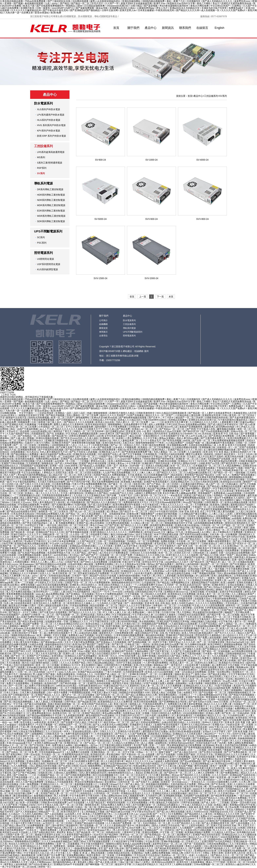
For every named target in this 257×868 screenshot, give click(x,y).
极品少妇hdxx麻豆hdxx (123, 534)
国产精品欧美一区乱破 (23, 532)
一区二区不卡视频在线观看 (72, 688)
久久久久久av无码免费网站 (82, 507)
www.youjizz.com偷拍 (203, 821)
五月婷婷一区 (172, 585)
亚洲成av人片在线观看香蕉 (59, 782)
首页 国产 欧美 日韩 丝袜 (111, 848)
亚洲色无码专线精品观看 (42, 447)
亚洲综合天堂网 (155, 777)
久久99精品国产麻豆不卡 (87, 828)
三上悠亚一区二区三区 (126, 816)
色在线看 (25, 431)
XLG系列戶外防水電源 (49, 109)
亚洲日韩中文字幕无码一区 (84, 477)
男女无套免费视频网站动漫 (106, 482)
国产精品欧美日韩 (87, 702)
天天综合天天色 (205, 754)
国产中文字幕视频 (133, 454)
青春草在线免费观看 (174, 500)
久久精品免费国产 (175, 443)
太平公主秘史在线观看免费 (80, 427)
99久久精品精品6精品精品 (101, 663)
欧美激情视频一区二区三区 (237, 548)
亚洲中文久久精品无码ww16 (196, 725)
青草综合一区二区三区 (132, 835)
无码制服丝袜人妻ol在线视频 (24, 839)
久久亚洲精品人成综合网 (174, 660)
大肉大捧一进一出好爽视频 (224, 534)
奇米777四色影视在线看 (166, 534)
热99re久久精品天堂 (213, 722)
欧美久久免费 (105, 676)
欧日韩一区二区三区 (210, 546)
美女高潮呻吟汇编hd (231, 500)
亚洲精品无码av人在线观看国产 (214, 516)
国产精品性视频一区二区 (73, 683)
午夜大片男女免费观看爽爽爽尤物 (90, 484)
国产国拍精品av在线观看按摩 (76, 697)
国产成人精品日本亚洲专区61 (223, 424)
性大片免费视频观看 (100, 583)
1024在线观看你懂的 (194, 713)
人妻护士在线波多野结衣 (219, 413)
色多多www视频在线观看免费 (151, 821)
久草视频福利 (106, 706)
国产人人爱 (116, 667)
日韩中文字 (237, 736)
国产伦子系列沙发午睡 (79, 482)
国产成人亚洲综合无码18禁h (172, 837)
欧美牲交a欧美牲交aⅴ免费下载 (168, 644)
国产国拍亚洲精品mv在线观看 (51, 564)
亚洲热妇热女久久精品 (70, 571)
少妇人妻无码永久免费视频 (233, 798)
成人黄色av (113, 512)
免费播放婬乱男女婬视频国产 (57, 837)
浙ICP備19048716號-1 (111, 351)
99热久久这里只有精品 (44, 560)
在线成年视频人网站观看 (81, 564)
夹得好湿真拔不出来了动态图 (211, 743)
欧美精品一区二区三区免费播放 (154, 447)
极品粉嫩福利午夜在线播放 (220, 443)
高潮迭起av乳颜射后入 (169, 805)
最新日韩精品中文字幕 (147, 633)
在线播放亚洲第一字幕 (57, 621)
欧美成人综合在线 (105, 422)
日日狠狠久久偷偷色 (166, 615)
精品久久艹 (54, 626)
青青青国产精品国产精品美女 (200, 475)
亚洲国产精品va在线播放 (91, 672)
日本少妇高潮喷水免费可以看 (84, 761)
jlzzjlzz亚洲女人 (10, 415)
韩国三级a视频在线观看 (134, 550)
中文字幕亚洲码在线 (176, 569)
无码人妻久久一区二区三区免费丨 (133, 422)
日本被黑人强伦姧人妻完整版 (177, 608)
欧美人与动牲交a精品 (183, 603)
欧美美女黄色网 (228, 738)
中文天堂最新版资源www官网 (147, 477)
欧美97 (76, 539)
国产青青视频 (248, 434)
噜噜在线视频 (114, 550)
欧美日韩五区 (172, 777)
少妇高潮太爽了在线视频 (197, 665)
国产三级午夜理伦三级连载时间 (62, 825)
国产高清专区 (132, 750)
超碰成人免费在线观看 (167, 761)
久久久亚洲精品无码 (95, 495)
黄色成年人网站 (86, 862)
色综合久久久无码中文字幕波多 (175, 789)
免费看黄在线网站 (105, 564)
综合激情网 (136, 660)
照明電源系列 (43, 253)
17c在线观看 (184, 605)
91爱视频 (26, 610)
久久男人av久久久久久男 (85, 706)
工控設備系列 (43, 146)
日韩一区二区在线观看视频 (111, 541)
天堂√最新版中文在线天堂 (14, 418)
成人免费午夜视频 (147, 656)
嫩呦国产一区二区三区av (34, 626)
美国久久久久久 (47, 681)
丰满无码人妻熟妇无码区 (184, 463)
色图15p (122, 450)
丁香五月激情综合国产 (12, 828)
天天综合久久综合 (91, 679)
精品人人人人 (46, 539)
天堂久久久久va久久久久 (187, 610)
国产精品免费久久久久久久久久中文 (129, 711)
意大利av (74, 555)
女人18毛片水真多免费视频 (62, 541)
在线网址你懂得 (212, 537)
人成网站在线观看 (183, 864)
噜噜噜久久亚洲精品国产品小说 (113, 681)
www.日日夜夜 (221, 702)
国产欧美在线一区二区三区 (222, 521)
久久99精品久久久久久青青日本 (225, 729)
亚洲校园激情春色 (65, 628)
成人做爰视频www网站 (69, 860)
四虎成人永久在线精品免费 (98, 578)
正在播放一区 (154, 608)
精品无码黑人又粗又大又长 (224, 676)
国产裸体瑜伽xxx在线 (52, 642)
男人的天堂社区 (121, 830)
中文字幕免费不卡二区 (39, 848)
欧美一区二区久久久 (181, 466)
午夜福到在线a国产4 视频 (230, 468)
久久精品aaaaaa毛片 (131, 720)
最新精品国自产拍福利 (242, 505)
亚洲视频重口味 (208, 447)
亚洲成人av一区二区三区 (145, 429)
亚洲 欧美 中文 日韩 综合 (226, 434)
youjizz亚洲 (146, 814)
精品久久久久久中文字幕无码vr (136, 605)
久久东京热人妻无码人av (132, 530)
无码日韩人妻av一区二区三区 (115, 477)
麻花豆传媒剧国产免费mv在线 (56, 454)
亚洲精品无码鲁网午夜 (91, 757)
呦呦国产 (229, 612)
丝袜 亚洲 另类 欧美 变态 (192, 512)
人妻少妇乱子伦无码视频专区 (76, 592)
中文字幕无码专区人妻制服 (111, 736)
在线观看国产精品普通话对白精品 (89, 617)
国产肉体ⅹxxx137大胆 (28, 789)
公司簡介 (103, 320)
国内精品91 (26, 674)
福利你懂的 (101, 427)
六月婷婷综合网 (236, 715)
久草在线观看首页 (104, 734)
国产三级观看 (18, 667)
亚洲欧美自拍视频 (167, 461)
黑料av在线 (204, 784)
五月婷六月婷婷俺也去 (20, 679)
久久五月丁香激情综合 (77, 530)
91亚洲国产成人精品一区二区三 (112, 674)
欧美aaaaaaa (27, 564)
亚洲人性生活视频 (143, 665)
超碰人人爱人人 (157, 819)
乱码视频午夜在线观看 (13, 837)
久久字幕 (43, 550)
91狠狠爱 (93, 798)
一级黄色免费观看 (48, 830)
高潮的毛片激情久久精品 (122, 413)
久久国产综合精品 (208, 624)
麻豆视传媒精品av (23, 796)
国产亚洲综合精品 (102, 741)
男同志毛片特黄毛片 (56, 676)
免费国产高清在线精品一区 (150, 580)
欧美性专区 (183, 862)
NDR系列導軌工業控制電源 (51, 200)
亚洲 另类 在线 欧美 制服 (124, 738)
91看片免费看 (196, 683)
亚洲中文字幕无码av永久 (31, 440)
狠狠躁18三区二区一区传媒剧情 (81, 699)
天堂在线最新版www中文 (52, 752)
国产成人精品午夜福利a (197, 479)
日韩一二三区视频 (80, 461)
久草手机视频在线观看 (99, 841)
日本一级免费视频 (30, 784)
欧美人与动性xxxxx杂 (198, 812)
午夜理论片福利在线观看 (172, 454)
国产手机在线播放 (74, 647)
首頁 (116, 28)
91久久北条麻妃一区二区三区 (99, 768)
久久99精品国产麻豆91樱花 (193, 514)
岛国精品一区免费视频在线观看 (230, 495)
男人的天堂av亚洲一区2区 (122, 601)
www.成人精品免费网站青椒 (50, 594)
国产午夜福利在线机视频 (51, 450)
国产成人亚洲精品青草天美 (216, 823)
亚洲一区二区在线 (128, 628)
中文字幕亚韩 (134, 463)
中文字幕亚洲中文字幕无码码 (85, 796)
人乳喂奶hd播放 (21, 562)
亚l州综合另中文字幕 (153, 562)
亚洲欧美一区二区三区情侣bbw (124, 557)
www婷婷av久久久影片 (177, 562)
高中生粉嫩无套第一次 (144, 805)
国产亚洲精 (137, 706)
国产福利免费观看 (124, 457)
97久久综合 (156, 626)
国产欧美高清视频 (172, 440)
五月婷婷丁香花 (102, 468)
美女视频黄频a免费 (177, 445)
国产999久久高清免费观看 (94, 562)
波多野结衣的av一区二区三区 (168, 844)
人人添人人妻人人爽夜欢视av (131, 599)
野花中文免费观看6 (17, 649)
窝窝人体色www (15, 628)
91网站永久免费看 (103, 697)
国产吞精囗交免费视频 (45, 679)
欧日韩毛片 (103, 667)
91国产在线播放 (136, 415)
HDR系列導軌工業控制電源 (51, 195)
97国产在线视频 (104, 610)
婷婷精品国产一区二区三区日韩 (75, 725)
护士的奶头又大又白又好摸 (49, 583)
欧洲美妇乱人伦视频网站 (114, 509)
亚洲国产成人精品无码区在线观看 (200, 667)
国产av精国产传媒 (230, 770)
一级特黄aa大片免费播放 (121, 580)
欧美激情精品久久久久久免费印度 (116, 702)
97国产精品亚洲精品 (40, 580)
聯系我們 (185, 28)
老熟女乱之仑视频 (10, 507)
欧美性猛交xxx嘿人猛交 (228, 764)
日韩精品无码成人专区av (112, 539)
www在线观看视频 (230, 837)
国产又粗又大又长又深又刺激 (35, 484)
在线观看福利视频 (118, 759)
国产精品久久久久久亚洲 (193, 521)
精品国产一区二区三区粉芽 (190, 418)
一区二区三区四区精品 (84, 681)
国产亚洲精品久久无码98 (215, 649)
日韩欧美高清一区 (55, 734)
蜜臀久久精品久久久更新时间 (69, 424)
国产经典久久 (7, 596)
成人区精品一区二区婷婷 (148, 679)
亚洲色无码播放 (245, 583)
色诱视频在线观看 (161, 860)
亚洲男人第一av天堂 (225, 580)
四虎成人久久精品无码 (129, 420)
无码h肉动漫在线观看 (59, 576)
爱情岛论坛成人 (99, 461)
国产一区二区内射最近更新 (211, 642)
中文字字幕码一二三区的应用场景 (37, 413)
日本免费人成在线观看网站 (177, 477)
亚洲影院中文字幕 (43, 601)
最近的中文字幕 (123, 864)
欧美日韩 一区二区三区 (37, 738)
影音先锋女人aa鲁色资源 (33, 722)
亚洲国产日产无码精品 (39, 656)
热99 (132, 764)
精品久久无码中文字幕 (88, 846)
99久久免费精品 (120, 647)
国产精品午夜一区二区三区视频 (223, 615)
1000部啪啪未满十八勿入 (65, 445)
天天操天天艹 (247, 539)
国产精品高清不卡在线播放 (235, 463)
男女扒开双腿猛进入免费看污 (197, 658)
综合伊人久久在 (89, 539)
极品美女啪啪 (170, 470)
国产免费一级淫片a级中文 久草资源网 (191, 681)
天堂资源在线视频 (39, 851)
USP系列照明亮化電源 (49, 264)
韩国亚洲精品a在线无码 (138, 699)
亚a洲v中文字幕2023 (35, 541)
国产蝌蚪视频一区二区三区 (100, 864)
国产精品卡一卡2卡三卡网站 (23, 612)
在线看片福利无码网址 (46, 690)
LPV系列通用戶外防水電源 (51, 115)
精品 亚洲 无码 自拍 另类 (53, 858)
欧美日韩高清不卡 (71, 812)
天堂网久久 (185, 695)
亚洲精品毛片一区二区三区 (217, 617)
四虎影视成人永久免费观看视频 (41, 688)
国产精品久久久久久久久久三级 (85, 612)
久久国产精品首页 (87, 541)
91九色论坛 (33, 452)
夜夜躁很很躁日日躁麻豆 (24, 468)
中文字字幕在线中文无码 (241, 674)
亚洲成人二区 (195, 660)
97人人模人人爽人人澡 (115, 612)
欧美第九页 (54, 722)
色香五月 (48, 846)
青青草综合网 (243, 491)
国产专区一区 (18, 656)
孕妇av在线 (219, 619)
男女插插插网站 (148, 621)
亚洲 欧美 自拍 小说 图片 (139, 431)
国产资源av (42, 658)
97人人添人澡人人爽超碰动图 (51, 736)
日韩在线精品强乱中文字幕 (149, 592)
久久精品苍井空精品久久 (146, 864)
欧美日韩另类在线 (194, 786)
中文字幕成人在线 (206, 429)
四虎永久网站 (104, 615)
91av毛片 (98, 835)
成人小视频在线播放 (80, 589)
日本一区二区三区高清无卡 (134, 775)
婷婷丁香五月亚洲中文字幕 (20, 736)
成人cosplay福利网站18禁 (159, 610)
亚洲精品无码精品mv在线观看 (184, 816)
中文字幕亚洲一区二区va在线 (22, 867)
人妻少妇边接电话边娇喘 (178, 573)
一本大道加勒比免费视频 (101, 599)
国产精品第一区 (197, 413)
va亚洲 (100, 436)
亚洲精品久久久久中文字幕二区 (64, 660)
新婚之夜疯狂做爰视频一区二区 (64, 704)
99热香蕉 (114, 860)
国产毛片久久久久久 (226, 633)
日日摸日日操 (169, 612)
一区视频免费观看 (11, 610)
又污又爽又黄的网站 (160, 775)
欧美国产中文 (134, 780)
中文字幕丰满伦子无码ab (114, 786)
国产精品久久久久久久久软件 (167, 587)
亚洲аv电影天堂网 (197, 569)
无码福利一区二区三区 (143, 619)
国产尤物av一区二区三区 (170, 557)
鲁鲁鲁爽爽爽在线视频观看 (20, 594)
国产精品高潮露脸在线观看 (30, 516)
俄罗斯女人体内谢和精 (188, 564)
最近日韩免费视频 (45, 706)
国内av (151, 564)
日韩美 (75, 766)
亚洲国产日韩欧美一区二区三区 (38, 615)
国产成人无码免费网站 (154, 596)
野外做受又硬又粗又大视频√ (48, 647)
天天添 (64, 493)
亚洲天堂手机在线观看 (231, 592)
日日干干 (74, 793)
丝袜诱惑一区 (224, 447)
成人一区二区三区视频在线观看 (238, 562)
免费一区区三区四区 (105, 528)
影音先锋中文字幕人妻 (145, 518)
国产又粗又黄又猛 (97, 557)
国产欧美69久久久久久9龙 (242, 830)
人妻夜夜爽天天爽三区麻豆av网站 (237, 422)
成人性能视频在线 (76, 502)
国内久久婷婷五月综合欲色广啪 (168, 825)
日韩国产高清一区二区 (76, 583)
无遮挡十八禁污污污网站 (38, 443)
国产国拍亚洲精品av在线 (212, 809)
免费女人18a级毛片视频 (132, 500)
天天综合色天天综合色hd (147, 855)
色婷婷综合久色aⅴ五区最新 (168, 431)
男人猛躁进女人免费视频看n (41, 807)
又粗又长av (129, 443)
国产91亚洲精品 (238, 564)
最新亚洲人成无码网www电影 (220, 427)
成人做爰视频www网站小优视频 (109, 770)
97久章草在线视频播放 (171, 566)
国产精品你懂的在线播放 (78, 450)
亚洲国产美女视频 (27, 500)
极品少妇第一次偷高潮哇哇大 (145, 436)
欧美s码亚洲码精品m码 (164, 770)
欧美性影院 (242, 718)
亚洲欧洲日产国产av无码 (95, 860)
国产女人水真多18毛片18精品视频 (111, 725)
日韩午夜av (70, 702)
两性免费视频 (223, 518)
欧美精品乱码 (98, 754)
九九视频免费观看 (84, 596)
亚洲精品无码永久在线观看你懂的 (170, 793)
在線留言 (202, 28)
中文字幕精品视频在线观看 (243, 608)
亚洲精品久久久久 (79, 621)
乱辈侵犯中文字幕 (246, 757)
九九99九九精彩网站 (33, 814)
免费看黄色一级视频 (64, 846)
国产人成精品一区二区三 (232, 624)
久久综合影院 (194, 722)
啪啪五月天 (72, 470)
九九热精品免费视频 (117, 690)
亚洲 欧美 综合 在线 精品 (158, 603)
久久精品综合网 (66, 807)
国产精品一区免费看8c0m (170, 647)
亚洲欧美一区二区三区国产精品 (217, 610)
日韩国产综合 (106, 457)
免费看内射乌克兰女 (54, 470)
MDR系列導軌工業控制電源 (51, 205)
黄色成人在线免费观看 (79, 500)
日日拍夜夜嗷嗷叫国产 (163, 736)
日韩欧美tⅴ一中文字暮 (12, 704)
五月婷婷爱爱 (33, 463)
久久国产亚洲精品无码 (12, 424)
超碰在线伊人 (109, 631)
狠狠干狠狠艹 (166, 752)
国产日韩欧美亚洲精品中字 (233, 596)
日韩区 (55, 663)
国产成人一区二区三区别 (90, 544)
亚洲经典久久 (23, 759)
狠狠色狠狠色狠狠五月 (240, 693)
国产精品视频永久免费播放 (25, 454)
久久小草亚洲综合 (239, 844)
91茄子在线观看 (224, 686)
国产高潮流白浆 (147, 628)
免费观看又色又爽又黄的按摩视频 (185, 704)
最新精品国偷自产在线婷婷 (206, 583)
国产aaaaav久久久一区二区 (193, 720)
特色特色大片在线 (195, 647)
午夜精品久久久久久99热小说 (149, 555)
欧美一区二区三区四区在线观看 (85, 473)
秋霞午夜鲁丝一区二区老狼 (101, 855)
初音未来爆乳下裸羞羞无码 (222, 750)
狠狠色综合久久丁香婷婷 (29, 528)
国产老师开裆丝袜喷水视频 (194, 534)
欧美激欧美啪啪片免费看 (198, 832)
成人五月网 (170, 550)
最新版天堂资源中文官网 (32, 415)
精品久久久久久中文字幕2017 (204, 837)
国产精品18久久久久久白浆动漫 (218, 491)
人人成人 (240, 512)
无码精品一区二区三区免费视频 (143, 541)
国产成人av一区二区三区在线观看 (88, 512)
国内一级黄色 (68, 764)
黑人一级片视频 (217, 569)
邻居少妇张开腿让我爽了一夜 (24, 793)
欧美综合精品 (93, 624)
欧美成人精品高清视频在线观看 (75, 770)
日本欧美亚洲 (134, 516)
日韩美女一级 (148, 557)
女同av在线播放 (236, 585)
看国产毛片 (12, 764)
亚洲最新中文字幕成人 (141, 725)
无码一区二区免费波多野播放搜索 (213, 560)
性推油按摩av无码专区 (145, 766)
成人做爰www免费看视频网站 (221, 647)
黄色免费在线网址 (168, 695)
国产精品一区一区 (223, 473)
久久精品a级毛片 (235, 631)
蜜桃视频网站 (115, 424)
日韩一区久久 (223, 475)
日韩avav (135, 553)
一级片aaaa (244, 796)
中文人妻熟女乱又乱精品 (90, 619)
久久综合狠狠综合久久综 (151, 676)
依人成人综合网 (239, 628)
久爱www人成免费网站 (66, 773)
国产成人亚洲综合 (104, 516)
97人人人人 (44, 500)
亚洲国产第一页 (8, 546)
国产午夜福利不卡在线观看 (80, 791)
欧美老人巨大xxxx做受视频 (159, 672)
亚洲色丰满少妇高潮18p (187, 525)
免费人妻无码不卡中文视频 (191, 718)
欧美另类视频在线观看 (179, 821)
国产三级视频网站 (34, 734)
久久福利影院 (195, 452)
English (219, 28)
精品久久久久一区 (217, 715)
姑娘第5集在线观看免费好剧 (53, 548)
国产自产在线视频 (166, 754)
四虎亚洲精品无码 (180, 482)
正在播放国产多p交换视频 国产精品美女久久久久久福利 (152, 649)
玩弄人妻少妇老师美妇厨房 (18, 603)
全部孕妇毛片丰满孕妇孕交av (35, 507)
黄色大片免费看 (227, 667)
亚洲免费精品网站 (76, 855)
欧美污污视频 (68, 569)
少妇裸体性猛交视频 (158, 599)
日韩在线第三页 (201, 553)
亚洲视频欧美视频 (173, 796)
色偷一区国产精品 (152, 798)
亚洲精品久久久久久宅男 (227, 814)
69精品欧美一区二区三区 (89, 628)
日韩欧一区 (242, 443)
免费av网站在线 (124, 768)
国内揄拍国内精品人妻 (65, 862)
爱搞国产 (207, 489)
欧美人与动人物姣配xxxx (194, 699)
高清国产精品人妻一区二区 (55, 793)
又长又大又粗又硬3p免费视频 (80, 642)
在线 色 (164, 633)
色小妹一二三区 (8, 436)
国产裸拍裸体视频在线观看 (133, 418)
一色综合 (146, 644)
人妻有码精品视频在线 (245, 514)
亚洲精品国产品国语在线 (243, 775)
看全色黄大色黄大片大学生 (166, 699)
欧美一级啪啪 (44, 635)
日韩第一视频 (46, 638)
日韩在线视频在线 (158, 741)
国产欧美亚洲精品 (243, 587)
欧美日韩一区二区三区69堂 (182, 516)
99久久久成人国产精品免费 (98, 447)
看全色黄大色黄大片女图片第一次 (212, 768)
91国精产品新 (122, 706)
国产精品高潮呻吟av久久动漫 (68, 489)
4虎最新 (151, 851)
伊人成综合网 (203, 576)
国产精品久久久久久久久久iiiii (19, 809)
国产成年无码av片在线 (234, 537)
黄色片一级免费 (218, 766)
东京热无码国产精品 (83, 498)
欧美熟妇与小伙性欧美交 (232, 663)
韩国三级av (80, 841)
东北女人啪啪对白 (236, 809)
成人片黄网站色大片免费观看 (228, 532)
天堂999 (216, 858)
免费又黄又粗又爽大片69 (51, 479)
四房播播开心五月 (63, 601)
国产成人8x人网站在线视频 (171, 812)
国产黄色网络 (121, 697)
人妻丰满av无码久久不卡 (19, 518)
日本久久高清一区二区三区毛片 (197, 679)
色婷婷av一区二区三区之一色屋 (178, 855)
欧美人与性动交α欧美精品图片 (198, 633)
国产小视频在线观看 (128, 470)
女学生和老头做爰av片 (116, 436)
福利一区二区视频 (18, 447)
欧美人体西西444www (120, 461)
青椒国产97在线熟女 (195, 557)
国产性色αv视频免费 (142, 544)
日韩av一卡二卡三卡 (147, 752)
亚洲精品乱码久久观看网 (29, 486)
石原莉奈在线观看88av (201, 445)
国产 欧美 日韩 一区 (188, 546)
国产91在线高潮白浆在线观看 (113, 660)
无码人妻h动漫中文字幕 (116, 587)
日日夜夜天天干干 (94, 429)
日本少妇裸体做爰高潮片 (22, 706)
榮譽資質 (103, 328)
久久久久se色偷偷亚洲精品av (57, 841)
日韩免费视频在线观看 (30, 555)
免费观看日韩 (39, 530)
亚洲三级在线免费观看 (154, 445)
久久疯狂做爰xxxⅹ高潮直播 (183, 624)
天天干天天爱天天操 (106, 777)
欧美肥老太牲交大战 (226, 828)
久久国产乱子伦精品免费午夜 (22, 566)
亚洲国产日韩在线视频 (13, 463)
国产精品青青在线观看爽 (224, 796)
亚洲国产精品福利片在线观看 (90, 823)
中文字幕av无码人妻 (143, 615)
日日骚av (251, 479)
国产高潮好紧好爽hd (63, 505)
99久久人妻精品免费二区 (126, 440)
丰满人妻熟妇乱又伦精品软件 (165, 803)
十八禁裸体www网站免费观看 (127, 709)
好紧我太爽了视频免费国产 (141, 514)
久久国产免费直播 (137, 734)
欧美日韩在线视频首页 (139, 450)
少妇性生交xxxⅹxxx (157, 560)
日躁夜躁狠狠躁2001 (236, 654)
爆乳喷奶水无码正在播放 (156, 731)
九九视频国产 (187, 828)
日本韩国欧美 (150, 454)
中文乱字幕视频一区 (47, 725)
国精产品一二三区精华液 (130, 528)
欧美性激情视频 (186, 576)
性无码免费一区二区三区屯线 (241, 507)
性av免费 (234, 807)
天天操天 (192, 457)
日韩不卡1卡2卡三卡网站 (197, 853)
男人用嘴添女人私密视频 (117, 544)
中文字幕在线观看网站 (25, 482)
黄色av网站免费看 (112, 713)
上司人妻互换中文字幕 (61, 550)
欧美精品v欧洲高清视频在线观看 (32, 544)
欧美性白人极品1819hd (238, 864)
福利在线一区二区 (59, 658)
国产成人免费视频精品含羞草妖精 (69, 809)
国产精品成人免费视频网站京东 (174, 583)
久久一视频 (72, 853)
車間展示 (103, 332)
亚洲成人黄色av (117, 463)
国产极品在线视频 (25, 596)
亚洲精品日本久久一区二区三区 (57, 784)
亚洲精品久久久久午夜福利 (24, 573)
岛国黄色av (129, 713)
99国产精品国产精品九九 (205, 798)
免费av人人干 (190, 656)
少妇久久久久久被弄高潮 (51, 780)
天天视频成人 (59, 507)
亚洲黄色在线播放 (168, 640)
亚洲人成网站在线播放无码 (66, 580)
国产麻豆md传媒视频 (35, 704)
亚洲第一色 (222, 807)
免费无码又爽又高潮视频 (211, 711)
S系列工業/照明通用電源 (50, 163)
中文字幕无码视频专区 (93, 844)
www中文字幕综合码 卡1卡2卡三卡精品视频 (134, 521)
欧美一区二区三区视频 (48, 665)
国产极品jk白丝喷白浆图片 (136, 626)
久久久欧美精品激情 (53, 528)
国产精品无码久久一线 (197, 539)
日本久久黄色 (11, 693)
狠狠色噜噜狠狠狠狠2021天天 (208, 690)
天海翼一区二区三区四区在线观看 (146, 786)
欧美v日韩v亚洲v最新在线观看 (185, 731)
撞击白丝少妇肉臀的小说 (112, 699)
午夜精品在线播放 (28, 638)
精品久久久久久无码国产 (113, 415)
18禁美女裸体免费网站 (175, 807)
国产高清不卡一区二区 (244, 544)
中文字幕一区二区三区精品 (64, 738)
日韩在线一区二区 (211, 525)
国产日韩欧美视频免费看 (79, 775)
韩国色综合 (86, 793)
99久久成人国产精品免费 (117, 429)
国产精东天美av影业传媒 (31, 621)
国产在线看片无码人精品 (74, 722)
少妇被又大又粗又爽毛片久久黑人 (47, 729)
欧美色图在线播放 (25, 459)
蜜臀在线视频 (28, 585)
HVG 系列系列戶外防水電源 (51, 125)
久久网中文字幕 (171, 679)
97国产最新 (49, 674)
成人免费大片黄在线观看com (40, 686)
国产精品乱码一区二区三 (108, 596)
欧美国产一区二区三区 (70, 768)
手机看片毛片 (11, 674)
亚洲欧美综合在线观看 (85, 454)
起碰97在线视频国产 (181, 759)
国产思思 (191, 429)
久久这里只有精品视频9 (151, 617)
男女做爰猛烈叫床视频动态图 (208, 612)
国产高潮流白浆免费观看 (222, 436)
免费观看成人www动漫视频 (228, 493)
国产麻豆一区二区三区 (120, 484)
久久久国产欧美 (10, 805)
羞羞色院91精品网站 (69, 679)
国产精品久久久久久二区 (170, 473)
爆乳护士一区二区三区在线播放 (79, 695)
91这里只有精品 (104, 635)
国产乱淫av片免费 (132, 828)
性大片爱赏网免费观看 (69, 800)
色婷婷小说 (145, 479)
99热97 (219, 454)
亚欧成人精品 (159, 693)
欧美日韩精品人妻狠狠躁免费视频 (225, 644)
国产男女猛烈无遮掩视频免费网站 (214, 509)
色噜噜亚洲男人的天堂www (14, 729)
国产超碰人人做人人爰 (75, 518)
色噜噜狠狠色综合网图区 (28, 841)
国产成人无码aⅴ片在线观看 (218, 587)
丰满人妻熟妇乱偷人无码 (107, 548)
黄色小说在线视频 (101, 651)
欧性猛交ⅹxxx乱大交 (155, 532)
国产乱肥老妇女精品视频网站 (83, 640)
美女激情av (111, 782)
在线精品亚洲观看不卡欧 (146, 757)
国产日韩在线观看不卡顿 (144, 640)
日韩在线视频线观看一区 (83, 537)
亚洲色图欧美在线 (223, 748)
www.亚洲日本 (107, 434)
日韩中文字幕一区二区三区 (138, 667)
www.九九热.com (68, 672)
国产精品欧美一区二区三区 (91, 832)
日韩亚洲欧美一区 (214, 502)
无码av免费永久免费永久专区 (116, 805)
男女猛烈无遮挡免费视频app (32, 475)
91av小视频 (84, 651)
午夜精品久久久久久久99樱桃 (168, 479)
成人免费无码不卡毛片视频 (226, 665)
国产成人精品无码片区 (186, 752)
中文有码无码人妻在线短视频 (23, 748)
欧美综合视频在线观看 (237, 502)
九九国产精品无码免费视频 (117, 473)
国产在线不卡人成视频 (148, 782)
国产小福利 (223, 741)
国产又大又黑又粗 (198, 729)
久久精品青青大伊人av (127, 814)
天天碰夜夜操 (202, 505)
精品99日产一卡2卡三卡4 (218, 734)
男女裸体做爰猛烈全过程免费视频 (185, 745)
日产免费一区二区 (190, 491)
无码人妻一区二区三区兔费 (131, 777)
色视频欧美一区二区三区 (55, 761)
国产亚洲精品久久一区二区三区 (195, 640)
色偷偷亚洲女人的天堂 (245, 413)
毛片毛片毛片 (88, 667)
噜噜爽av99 (243, 667)
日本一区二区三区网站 (134, 638)
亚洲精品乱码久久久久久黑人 (136, 571)
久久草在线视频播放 (138, 803)
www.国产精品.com (92, 587)
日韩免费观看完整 (124, 633)
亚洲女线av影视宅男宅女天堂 (149, 768)
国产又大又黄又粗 (168, 766)
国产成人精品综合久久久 (38, 619)
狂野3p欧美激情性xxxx (91, 686)
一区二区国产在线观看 (244, 447)
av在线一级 (126, 757)
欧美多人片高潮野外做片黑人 (98, 814)
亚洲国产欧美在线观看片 (157, 482)
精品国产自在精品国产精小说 (32, 670)
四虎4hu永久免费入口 (206, 663)
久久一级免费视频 (155, 839)
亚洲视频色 (37, 683)
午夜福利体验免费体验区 (225, 599)
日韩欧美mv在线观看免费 (54, 803)
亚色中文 (42, 660)
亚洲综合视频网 (150, 832)
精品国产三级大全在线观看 (103, 727)
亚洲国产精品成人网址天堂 (59, 828)
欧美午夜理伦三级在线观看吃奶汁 (89, 759)
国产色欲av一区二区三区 (172, 429)
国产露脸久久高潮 (192, 649)
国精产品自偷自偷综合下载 (237, 638)
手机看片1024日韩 (66, 560)
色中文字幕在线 (144, 534)
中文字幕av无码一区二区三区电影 (130, 819)
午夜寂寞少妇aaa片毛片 (112, 784)
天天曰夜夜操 (14, 663)
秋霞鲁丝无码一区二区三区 (67, 713)
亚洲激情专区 (248, 550)
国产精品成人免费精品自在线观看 (225, 486)
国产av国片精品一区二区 (24, 780)
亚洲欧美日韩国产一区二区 (144, 674)
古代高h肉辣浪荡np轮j (203, 589)
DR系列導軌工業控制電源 (50, 189)
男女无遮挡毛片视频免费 (13, 770)
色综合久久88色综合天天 (22, 844)
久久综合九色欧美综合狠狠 (205, 482)
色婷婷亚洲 (53, 764)
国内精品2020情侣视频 (23, 461)
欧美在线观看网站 (54, 699)
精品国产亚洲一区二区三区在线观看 (55, 596)
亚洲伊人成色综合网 (86, 718)
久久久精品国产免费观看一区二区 (124, 823)
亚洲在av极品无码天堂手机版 (111, 791)
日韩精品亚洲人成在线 (28, 489)
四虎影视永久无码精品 (160, 734)
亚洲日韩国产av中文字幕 (101, 688)
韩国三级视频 (98, 690)
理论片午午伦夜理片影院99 (164, 512)
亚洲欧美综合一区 (74, 743)
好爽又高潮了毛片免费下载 (51, 855)
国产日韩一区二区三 (87, 457)
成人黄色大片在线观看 (225, 791)
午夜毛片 (147, 576)
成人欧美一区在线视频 (27, 803)
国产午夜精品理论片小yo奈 (224, 539)
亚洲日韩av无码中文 (155, 706)
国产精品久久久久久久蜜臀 (135, 525)
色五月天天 (166, 864)
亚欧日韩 (242, 521)
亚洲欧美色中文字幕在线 (208, 548)
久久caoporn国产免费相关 (128, 459)
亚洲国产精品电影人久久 (218, 848)
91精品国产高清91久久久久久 (56, 789)
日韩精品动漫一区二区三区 (43, 491)
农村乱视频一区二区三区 (70, 631)
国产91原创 (60, 640)
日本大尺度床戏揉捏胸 (101, 816)
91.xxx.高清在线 (203, 434)
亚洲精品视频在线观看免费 (236, 858)
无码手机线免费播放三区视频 (83, 858)
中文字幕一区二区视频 (172, 832)
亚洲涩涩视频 (198, 592)
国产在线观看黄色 (164, 548)
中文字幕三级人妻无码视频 (221, 512)
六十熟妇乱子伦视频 (54, 816)
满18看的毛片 (184, 835)
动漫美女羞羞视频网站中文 (201, 518)
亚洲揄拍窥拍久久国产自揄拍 (56, 498)
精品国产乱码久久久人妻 (67, 521)
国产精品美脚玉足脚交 (20, 569)
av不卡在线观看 (77, 803)
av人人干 (44, 429)
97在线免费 (235, 720)
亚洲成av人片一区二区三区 (14, 745)
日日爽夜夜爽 (166, 674)
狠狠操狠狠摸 (101, 413)
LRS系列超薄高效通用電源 (51, 152)
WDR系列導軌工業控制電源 (51, 216)
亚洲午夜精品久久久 (31, 846)
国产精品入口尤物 (209, 555)
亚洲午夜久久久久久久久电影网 (182, 555)
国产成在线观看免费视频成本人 (104, 638)
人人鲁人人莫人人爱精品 (90, 486)
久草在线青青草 (86, 610)
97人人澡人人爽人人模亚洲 (111, 537)
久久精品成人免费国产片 (160, 688)
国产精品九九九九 (27, 546)
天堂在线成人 (232, 603)
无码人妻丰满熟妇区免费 (65, 757)
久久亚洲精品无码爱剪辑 (201, 580)
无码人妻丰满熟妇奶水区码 (93, 773)
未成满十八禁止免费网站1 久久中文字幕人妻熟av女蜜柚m (146, 438)
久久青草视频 (152, 486)
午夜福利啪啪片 (243, 786)
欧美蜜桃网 (179, 518)
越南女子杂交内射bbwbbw (114, 764)
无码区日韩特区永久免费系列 (166, 713)
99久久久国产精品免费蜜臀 (30, 782)
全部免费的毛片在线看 (85, 837)
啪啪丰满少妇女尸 (184, 674)
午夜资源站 (175, 633)
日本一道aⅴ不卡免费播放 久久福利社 (227, 498)
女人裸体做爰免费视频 (81, 658)
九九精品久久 (55, 798)
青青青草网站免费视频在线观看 (64, 711)
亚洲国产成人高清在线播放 (75, 459)
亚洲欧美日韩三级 (153, 773)
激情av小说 (106, 440)
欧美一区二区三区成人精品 (48, 518)
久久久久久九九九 (50, 493)
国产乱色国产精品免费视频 (32, 553)
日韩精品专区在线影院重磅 (192, 615)
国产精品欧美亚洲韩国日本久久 (171, 848)
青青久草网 (22, 851)
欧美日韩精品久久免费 (170, 589)
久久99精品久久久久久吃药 (204, 422)
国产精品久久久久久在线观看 (79, 422)
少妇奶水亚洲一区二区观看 (240, 725)
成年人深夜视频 (157, 424)
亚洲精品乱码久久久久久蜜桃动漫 (239, 835)
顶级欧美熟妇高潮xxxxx (23, 635)
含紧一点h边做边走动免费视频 (235, 553)
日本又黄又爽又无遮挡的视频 (186, 654)
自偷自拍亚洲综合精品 (174, 722)
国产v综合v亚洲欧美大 (41, 864)
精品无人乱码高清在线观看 (177, 507)
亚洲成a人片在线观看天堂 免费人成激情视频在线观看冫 (38, 821)
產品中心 (151, 28)
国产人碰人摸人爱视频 (23, 438)
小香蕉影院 (171, 676)
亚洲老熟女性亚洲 (212, 415)
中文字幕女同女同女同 (144, 812)
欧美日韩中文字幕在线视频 (14, 777)
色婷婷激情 (137, 830)
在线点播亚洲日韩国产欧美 (48, 750)
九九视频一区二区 (188, 470)
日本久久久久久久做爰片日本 (100, 670)
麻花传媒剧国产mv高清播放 (100, 715)
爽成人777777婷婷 (216, 862)
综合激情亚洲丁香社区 (119, 560)
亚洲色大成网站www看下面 (49, 743)
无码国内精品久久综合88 (54, 777)
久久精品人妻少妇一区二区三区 (147, 523)
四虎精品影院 (63, 681)
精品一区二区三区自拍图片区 (210, 631)
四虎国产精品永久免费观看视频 (110, 475)
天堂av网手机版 (129, 807)
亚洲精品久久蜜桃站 (202, 791)
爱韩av (147, 720)
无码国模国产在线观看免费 (34, 466)
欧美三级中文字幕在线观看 (14, 477)
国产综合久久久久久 (24, 654)
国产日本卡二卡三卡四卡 (161, 418)
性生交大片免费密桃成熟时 (110, 594)
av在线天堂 (74, 736)
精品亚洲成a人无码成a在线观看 (223, 601)
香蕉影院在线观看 (116, 803)
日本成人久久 (193, 841)
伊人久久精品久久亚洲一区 (164, 601)
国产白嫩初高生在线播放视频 (135, 860)
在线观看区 (6, 768)
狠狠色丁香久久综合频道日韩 (231, 589)
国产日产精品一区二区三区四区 (163, 484)
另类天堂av (174, 642)
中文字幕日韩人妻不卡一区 (233, 621)
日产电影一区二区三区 (233, 525)
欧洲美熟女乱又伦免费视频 (182, 594)
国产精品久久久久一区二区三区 (228, 855)
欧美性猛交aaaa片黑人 (100, 830)
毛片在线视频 (89, 660)
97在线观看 (212, 592)
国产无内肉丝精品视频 (64, 619)
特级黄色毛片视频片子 (188, 544)
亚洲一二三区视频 (24, 583)
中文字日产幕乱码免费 (82, 516)
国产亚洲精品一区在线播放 (80, 594)
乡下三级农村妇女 (58, 670)
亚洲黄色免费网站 (46, 844)
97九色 (180, 532)
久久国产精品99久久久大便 (186, 823)
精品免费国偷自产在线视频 (27, 718)
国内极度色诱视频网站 (81, 851)
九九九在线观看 (220, 656)
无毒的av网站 (142, 651)
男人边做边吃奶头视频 (86, 633)
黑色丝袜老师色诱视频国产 (141, 491)
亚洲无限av (58, 656)
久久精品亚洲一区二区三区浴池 (114, 718)
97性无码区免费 (128, 656)
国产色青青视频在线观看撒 (198, 748)
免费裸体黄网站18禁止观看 (170, 539)
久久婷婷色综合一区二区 (17, 521)
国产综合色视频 (210, 500)
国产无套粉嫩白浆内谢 (150, 807)
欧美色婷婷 (162, 851)
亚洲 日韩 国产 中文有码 (81, 777)
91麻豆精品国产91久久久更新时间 (122, 686)
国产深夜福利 (233, 578)
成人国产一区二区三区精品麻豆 (222, 484)
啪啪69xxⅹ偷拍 (114, 844)
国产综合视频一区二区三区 (213, 693)
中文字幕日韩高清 (100, 621)
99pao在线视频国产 (10, 615)
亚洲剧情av (138, 853)
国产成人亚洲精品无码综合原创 (39, 860)
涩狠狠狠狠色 (29, 479)
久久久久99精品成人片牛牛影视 (100, 420)
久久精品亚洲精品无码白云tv (69, 624)
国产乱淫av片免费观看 (12, 676)
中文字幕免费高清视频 (238, 569)
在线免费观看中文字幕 (136, 424)
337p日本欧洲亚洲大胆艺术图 (58, 718)
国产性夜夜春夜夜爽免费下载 (137, 452)
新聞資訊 (168, 28)
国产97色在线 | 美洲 (40, 745)
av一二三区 (158, 422)
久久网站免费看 (148, 750)
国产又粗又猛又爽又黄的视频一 (125, 798)
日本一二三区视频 (197, 750)
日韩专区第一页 (127, 782)
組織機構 (103, 324)
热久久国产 (10, 475)
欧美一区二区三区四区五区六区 (175, 553)
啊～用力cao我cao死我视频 (219, 786)
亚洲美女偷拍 (39, 457)
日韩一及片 (113, 466)
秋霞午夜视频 (113, 626)
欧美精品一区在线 (224, 679)
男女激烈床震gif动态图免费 (223, 461)
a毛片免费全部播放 (176, 571)
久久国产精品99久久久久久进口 (180, 711)
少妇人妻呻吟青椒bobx (30, 470)
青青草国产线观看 (226, 757)
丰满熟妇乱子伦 (154, 500)
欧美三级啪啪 (228, 583)
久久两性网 (22, 491)
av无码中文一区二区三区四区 (58, 823)
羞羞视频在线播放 (43, 796)
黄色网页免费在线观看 (162, 525)
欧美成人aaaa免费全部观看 (137, 844)
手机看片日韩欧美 (242, 617)
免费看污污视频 (8, 553)
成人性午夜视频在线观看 (17, 420)
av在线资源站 (61, 555)
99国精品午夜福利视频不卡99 (135, 693)
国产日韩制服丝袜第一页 (69, 420)
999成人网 (177, 853)
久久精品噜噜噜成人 (42, 521)
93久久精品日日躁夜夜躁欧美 (172, 413)
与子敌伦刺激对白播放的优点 (233, 420)
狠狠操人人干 (41, 720)
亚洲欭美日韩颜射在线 (57, 440)
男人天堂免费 (61, 796)
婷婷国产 (64, 477)
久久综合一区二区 (80, 534)
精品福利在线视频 (155, 635)
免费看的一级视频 (34, 828)
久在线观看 (107, 624)
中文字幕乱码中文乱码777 (130, 715)
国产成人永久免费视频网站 (69, 709)
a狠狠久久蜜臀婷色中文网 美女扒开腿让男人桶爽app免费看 (166, 493)
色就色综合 (241, 759)
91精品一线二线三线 (86, 807)
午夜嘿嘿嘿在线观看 (80, 693)
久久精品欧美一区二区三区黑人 (137, 548)
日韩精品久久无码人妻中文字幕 (90, 601)
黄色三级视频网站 (234, 690)
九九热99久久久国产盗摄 (110, 603)
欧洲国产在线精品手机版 (193, 486)
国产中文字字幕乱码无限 (140, 537)
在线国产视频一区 (196, 443)
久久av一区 (213, 628)
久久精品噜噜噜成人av (203, 764)
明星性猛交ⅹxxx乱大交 (222, 812)
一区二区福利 (27, 709)
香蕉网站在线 (59, 500)
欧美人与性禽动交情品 (243, 768)
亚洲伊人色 (69, 654)
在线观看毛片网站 (100, 534)
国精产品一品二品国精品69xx (208, 839)
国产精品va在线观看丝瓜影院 (22, 512)
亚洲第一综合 (57, 466)
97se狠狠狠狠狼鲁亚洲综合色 (33, 587)
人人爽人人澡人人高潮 (221, 514)
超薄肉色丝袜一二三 (178, 468)
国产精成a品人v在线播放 (93, 466)
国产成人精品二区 (135, 784)
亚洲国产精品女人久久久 (181, 450)
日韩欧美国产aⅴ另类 (209, 463)
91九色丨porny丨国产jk (35, 576)
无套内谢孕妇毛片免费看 (184, 784)
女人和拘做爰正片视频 (93, 812)
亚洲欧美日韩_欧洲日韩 (51, 468)
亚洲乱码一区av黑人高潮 (224, 681)
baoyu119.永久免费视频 (13, 761)
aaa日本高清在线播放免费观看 (52, 585)
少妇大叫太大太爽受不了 (105, 500)
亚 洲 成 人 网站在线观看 (92, 853)
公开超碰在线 (149, 583)
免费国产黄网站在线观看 (123, 809)
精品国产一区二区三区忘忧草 (130, 688)
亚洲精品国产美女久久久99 (50, 532)
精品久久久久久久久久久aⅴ (140, 761)
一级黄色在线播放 (131, 654)
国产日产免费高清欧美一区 (238, 752)
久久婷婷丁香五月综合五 (101, 518)
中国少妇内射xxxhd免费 (178, 839)
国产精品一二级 (155, 509)
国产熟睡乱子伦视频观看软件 (41, 509)
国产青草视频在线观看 (77, 532)
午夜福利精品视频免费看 (208, 626)
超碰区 (214, 553)
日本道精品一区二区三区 (51, 427)
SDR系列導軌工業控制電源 (51, 221)
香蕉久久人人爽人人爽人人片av (47, 562)
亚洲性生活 (44, 546)
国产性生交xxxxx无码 (72, 438)
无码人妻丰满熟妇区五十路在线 (49, 502)
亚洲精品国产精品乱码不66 (118, 766)
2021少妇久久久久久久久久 (183, 809)
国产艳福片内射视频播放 (242, 695)
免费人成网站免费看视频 (241, 743)
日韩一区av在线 (32, 754)
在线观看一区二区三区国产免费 (116, 555)
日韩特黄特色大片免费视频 (118, 665)
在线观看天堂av (203, 599)
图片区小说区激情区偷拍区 (36, 663)
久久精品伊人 (203, 855)
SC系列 (41, 237)
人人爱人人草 (95, 479)
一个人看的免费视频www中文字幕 (210, 695)
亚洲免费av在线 (111, 571)
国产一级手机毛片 (174, 665)
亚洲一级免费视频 (193, 587)
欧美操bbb (209, 745)
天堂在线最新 (110, 628)
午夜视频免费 (45, 424)
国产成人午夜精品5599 (245, 541)
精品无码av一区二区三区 (117, 722)
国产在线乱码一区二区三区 (110, 695)
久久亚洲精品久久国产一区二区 (109, 589)
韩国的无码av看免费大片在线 (67, 578)
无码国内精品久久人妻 (237, 789)
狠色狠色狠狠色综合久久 (121, 773)
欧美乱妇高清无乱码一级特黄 (195, 585)
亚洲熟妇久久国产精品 (97, 493)
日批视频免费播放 (14, 599)
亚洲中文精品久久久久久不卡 (26, 534)
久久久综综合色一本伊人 (59, 731)
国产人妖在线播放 (54, 814)
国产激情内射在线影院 (234, 816)
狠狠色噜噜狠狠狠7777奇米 (150, 443)
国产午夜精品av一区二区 (206, 738)
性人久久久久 (220, 830)
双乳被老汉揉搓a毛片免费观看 (94, 573)
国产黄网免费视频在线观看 (192, 498)
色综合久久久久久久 (78, 566)
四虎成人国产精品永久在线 (198, 495)
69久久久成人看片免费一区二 (180, 509)
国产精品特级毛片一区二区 (237, 626)
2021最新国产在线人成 (110, 454)
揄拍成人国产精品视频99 (137, 800)
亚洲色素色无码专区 (237, 670)
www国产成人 (98, 550)
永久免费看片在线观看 (78, 752)
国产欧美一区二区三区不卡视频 (82, 729)
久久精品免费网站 (232, 466)
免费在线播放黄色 (66, 674)
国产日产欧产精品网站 (25, 773)
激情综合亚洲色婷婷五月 (238, 523)
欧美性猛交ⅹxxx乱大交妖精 (14, 832)
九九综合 (78, 495)
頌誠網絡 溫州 (141, 351)
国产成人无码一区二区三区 (198, 566)
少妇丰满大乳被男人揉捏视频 (149, 573)
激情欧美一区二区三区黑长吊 (54, 512)
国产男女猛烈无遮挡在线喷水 (110, 780)
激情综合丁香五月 (63, 431)
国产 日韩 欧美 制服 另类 (241, 731)
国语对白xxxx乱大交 (101, 566)
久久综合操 (143, 601)
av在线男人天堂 (74, 814)
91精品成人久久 (85, 674)
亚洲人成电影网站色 (222, 576)
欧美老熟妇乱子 (123, 518)
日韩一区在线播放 (169, 486)
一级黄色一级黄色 (215, 578)
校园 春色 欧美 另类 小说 (202, 807)
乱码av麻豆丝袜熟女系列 (40, 667)
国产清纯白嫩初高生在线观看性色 (115, 507)
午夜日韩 (83, 819)
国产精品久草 (213, 562)
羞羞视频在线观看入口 (86, 784)
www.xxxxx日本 (108, 470)
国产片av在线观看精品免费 (215, 431)
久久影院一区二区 (18, 580)
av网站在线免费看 (205, 828)
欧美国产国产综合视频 (179, 738)
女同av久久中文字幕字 (214, 731)
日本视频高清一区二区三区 (207, 466)
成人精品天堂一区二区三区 (63, 475)
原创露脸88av (116, 750)
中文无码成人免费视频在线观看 (82, 434)
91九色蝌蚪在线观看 (196, 644)
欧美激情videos (136, 610)
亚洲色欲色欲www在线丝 (182, 743)
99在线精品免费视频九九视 (50, 514)
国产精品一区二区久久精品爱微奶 (83, 514)
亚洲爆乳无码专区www (125, 676)
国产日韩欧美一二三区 (25, 775)
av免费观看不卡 (200, 706)
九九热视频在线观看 (74, 715)
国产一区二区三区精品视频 (62, 610)
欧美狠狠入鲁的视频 (132, 482)
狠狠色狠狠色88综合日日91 (126, 583)
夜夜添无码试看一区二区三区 (95, 738)
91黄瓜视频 (175, 741)
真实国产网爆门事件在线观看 (194, 766)
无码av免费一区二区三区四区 (133, 727)
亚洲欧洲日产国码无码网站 (43, 477)
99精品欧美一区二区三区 (56, 534)
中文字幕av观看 (147, 816)
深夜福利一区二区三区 (165, 605)
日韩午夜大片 (95, 722)
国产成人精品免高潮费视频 (18, 702)
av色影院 (129, 592)
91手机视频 (194, 571)
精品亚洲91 (242, 555)
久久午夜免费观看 (118, 427)
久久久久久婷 (188, 642)
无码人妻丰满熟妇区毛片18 (54, 452)
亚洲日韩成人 (159, 450)
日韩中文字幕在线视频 (59, 741)
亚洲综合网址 (34, 761)
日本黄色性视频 (101, 445)
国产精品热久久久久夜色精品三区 (104, 502)
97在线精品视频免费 (29, 505)
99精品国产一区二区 (49, 812)
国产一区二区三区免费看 (132, 608)
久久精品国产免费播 (60, 720)
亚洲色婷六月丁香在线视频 (140, 539)
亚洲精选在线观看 (187, 770)
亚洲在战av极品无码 (109, 807)
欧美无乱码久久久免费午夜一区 (50, 603)
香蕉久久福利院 (194, 846)
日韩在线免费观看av (218, 844)
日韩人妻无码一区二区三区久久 (150, 495)
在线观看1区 (138, 560)
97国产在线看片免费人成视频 (159, 683)
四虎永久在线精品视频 (158, 466)
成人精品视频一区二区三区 (167, 667)
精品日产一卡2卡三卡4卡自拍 (108, 592)
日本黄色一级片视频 (213, 654)
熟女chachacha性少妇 (238, 642)
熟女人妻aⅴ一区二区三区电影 (159, 709)
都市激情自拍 (77, 493)
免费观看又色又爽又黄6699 (21, 658)
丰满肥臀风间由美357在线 (76, 754)
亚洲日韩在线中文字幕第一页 (27, 633)
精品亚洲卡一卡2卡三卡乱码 (238, 454)
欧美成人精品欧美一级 (107, 720)
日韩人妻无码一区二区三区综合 (239, 415)
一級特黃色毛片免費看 (138, 736)
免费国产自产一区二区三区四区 (28, 537)
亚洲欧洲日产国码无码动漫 (156, 463)
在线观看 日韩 (175, 693)
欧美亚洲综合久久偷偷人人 (82, 603)
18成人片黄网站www (40, 862)
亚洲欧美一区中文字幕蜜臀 (92, 560)
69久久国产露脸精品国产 (26, 768)
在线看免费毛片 (27, 725)
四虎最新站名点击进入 (45, 651)
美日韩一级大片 (69, 819)
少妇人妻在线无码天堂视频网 (218, 846)
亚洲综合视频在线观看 (48, 438)
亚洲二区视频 (143, 713)
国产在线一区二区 (202, 440)
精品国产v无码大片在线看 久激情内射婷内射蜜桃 (115, 576)
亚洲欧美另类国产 (61, 443)
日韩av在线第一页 (50, 839)
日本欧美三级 (132, 644)
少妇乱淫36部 (184, 550)
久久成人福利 (92, 438)
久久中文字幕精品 (201, 858)
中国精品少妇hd (28, 805)
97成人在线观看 (45, 461)
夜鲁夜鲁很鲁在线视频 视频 (87, 443)
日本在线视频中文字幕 (173, 436)
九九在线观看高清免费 (178, 706)
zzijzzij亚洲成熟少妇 (41, 431)
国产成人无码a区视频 (66, 463)
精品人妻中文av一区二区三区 (180, 780)
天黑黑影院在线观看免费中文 (57, 495)
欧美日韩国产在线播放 (242, 727)
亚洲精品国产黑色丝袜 (183, 860)
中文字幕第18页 (151, 505)
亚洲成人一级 (32, 493)
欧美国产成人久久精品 (210, 470)
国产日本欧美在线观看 (59, 759)
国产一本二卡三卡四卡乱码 (126, 468)
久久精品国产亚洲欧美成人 (160, 530)
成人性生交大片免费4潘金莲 (114, 553)
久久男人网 (245, 782)
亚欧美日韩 (139, 484)
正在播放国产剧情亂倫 (124, 566)
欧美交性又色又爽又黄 (177, 422)
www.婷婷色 (72, 466)
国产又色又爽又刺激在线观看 (31, 798)
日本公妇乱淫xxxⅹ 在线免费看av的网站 (187, 424)
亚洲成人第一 (89, 736)
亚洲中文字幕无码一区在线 (156, 654)
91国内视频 (81, 505)
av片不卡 (52, 672)
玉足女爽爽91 (226, 759)
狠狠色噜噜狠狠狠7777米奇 (113, 837)
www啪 (217, 816)
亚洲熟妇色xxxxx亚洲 (206, 851)
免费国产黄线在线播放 (244, 475)
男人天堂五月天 (246, 825)
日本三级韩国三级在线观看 (170, 697)
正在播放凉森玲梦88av (193, 484)
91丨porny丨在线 (34, 699)
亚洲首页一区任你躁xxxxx (174, 782)
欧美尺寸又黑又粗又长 (190, 617)
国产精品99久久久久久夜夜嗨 (195, 775)
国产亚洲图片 (196, 848)
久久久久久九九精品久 (73, 626)
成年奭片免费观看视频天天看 (190, 628)
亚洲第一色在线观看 (219, 699)
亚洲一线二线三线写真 (116, 486)
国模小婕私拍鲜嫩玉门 (145, 578)
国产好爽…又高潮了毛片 (120, 495)
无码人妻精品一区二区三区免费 (83, 415)
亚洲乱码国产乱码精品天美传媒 (173, 621)
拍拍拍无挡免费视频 (39, 418)
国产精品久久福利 (201, 528)
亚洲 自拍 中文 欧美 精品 (216, 452)
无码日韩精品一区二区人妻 (157, 823)
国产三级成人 (70, 750)
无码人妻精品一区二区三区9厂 (44, 608)
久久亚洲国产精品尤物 (178, 528)
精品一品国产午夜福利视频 (24, 429)
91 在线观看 (149, 754)
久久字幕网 (113, 617)
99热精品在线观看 (185, 548)
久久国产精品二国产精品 (85, 553)
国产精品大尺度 (8, 450)
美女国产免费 (141, 745)
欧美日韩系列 (39, 610)
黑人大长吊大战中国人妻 (49, 654)
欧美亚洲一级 (224, 777)
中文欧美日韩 (153, 841)
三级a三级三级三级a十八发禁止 (134, 862)
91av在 (83, 766)
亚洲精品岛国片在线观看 (47, 569)
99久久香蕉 (225, 544)
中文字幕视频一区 (135, 594)
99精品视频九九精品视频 (204, 621)
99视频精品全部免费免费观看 (40, 800)
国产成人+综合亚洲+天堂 (181, 560)
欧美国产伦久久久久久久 (13, 711)
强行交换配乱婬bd (115, 431)
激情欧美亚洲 (92, 805)
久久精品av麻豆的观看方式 (198, 473)
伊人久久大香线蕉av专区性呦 (131, 564)
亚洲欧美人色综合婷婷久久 (84, 585)
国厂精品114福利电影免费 (217, 688)
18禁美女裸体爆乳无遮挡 (82, 436)
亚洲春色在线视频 (122, 578)
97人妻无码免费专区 (183, 715)
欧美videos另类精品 (109, 585)
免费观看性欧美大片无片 (136, 502)
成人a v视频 (147, 743)
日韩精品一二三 (60, 786)
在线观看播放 (18, 452)
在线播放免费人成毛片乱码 (104, 530)
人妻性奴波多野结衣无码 (212, 670)
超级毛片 (48, 555)
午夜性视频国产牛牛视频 (101, 821)
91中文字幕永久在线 (48, 805)
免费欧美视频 (168, 541)
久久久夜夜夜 (111, 757)
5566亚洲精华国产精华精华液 (159, 459)
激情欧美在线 (33, 837)
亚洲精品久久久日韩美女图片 (188, 734)
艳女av (175, 775)
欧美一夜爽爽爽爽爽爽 (168, 491)
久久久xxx (121, 516)
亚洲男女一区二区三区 (58, 617)
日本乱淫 (32, 830)
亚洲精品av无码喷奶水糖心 (84, 546)
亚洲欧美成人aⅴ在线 (233, 800)
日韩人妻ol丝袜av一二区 (209, 780)
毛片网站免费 (243, 612)
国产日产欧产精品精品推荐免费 (100, 489)
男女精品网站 (114, 754)
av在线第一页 (62, 461)
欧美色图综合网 (137, 759)
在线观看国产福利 (219, 720)
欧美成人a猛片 (82, 550)
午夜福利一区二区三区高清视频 (209, 507)
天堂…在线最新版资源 (114, 514)
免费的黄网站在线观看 (48, 459)
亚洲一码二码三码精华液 (47, 819)
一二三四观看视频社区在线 (26, 495)
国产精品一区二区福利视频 (216, 651)
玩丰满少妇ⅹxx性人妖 (167, 427)
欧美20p (77, 644)
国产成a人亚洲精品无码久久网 (142, 695)
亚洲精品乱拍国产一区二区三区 (109, 491)
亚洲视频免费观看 (27, 450)
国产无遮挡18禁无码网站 (113, 748)
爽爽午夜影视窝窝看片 (220, 541)
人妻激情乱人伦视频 (134, 851)
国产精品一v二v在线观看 (165, 720)
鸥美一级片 (6, 482)
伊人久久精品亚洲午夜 (113, 761)
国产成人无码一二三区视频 (215, 803)
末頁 (171, 297)
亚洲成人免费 (71, 468)
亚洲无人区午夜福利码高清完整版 (228, 479)
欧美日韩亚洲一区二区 (65, 573)
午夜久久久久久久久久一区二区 (177, 505)
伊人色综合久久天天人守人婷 (238, 635)
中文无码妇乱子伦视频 (221, 709)
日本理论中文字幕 (34, 525)
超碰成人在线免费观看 (228, 550)
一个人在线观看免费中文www (148, 585)
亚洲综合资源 (88, 615)
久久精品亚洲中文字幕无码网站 (128, 841)
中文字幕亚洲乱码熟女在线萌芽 (70, 638)
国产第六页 (118, 644)
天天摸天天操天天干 (121, 573)
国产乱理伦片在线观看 (211, 752)
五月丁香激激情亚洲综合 (185, 670)
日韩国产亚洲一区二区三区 (20, 835)
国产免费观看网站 (230, 773)
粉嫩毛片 (149, 528)
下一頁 (160, 297)
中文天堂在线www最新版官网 (166, 502)
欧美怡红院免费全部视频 (117, 619)
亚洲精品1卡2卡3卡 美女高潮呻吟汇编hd (82, 665)
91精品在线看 (37, 644)
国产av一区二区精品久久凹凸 (126, 445)
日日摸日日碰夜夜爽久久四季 (222, 782)
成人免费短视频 (136, 612)
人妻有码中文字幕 (131, 832)
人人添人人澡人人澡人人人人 (115, 729)
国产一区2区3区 (137, 509)
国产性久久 (121, 734)
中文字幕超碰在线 (122, 615)
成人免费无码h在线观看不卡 (58, 633)
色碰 (90, 413)
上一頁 (143, 297)
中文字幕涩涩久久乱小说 (37, 853)
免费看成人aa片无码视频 (81, 635)
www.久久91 (8, 516)
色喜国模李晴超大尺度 (59, 553)
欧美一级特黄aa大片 (204, 550)
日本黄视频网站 (125, 855)
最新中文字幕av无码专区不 (221, 819)
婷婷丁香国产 (227, 555)
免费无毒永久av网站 (63, 745)
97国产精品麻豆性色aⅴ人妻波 (115, 858)
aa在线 (187, 440)
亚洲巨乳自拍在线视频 (99, 683)
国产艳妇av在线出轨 (140, 587)
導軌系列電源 (43, 183)
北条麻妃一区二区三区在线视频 (77, 608)
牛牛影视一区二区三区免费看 (192, 541)
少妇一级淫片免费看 (58, 693)
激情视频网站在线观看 (241, 477)
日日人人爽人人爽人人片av (79, 528)
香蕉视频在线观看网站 (158, 784)
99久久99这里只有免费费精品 (29, 731)
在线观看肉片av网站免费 (163, 727)
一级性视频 (240, 473)
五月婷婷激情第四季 (134, 672)
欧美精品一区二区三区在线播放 (75, 491)
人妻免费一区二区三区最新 (152, 738)
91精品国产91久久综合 (122, 493)
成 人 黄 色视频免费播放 (62, 523)
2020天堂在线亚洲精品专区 (93, 750)
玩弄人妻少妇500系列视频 (124, 621)
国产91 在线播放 (56, 434)
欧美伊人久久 (169, 498)
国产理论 (46, 489)
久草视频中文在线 (138, 741)
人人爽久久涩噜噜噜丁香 (206, 773)
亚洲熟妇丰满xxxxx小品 (177, 592)
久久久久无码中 (220, 775)
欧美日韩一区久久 (109, 656)
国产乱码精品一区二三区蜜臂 (15, 560)
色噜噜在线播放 (29, 548)
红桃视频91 (200, 715)
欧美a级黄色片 (39, 727)
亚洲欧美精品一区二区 (103, 752)
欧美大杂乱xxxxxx (10, 564)
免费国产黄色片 (182, 858)
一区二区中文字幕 (125, 752)
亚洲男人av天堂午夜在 (126, 546)
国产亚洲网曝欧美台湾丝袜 (173, 702)
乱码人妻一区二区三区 (152, 686)
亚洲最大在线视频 (36, 571)
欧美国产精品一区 (149, 546)
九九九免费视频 (19, 766)
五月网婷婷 (31, 681)
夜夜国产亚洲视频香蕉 (191, 427)
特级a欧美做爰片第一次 (236, 470)
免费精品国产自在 (124, 821)
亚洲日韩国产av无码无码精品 (217, 841)
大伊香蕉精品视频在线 (216, 608)
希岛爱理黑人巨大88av (88, 509)
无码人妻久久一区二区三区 (87, 789)
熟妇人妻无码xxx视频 (188, 438)
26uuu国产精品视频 (193, 502)
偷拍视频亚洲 (29, 855)
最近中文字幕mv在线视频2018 (155, 670)
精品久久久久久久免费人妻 (218, 704)
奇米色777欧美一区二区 (144, 858)
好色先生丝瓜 (193, 500)
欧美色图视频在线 (28, 539)
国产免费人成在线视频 (210, 638)
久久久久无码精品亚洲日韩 (130, 839)
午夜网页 (46, 505)
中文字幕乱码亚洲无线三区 (227, 489)
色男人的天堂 (85, 475)
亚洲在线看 (24, 530)
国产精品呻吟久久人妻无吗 (199, 814)
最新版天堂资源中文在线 (48, 835)
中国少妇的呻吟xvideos (155, 420)
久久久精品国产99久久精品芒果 (145, 690)
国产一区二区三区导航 (72, 805)
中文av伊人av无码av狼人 (63, 544)
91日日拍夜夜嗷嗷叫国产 (157, 475)
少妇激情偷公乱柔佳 (127, 670)
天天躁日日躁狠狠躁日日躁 (55, 589)
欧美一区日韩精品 (89, 470)
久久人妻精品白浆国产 (243, 594)
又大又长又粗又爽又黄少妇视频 (220, 660)
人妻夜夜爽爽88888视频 (13, 807)
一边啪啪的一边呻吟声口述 (177, 690)
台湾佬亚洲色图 (140, 718)
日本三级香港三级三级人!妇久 (47, 422)
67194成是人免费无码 (12, 541)
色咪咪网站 (181, 683)
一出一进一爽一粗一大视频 (242, 766)
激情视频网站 (83, 418)
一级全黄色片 (39, 759)
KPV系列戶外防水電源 (49, 131)
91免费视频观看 (36, 825)
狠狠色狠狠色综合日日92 (58, 644)
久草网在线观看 (60, 546)
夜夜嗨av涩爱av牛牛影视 (243, 805)
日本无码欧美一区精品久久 (142, 837)
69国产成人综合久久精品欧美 (24, 858)
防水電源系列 (43, 103)
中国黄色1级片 (170, 828)
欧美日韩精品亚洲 (111, 828)
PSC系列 (42, 243)
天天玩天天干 (155, 550)
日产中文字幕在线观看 (20, 601)
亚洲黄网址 (44, 445)
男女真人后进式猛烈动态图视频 (232, 745)
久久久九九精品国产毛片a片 (71, 557)
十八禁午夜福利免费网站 (156, 663)
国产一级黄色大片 (41, 578)
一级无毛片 (124, 631)
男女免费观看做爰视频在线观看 (229, 440)
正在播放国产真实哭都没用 (148, 507)
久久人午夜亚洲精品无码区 (179, 768)
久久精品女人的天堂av (224, 832)
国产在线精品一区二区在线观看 (34, 436)
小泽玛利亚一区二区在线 (107, 793)
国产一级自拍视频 (134, 603)
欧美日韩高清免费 (235, 457)
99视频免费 (24, 422)
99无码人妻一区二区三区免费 (22, 427)
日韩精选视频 (68, 839)
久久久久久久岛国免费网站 (210, 603)
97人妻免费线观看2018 (39, 713)
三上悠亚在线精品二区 (198, 825)
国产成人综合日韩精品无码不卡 (104, 654)
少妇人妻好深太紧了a (83, 720)
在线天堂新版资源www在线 (139, 658)
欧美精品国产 (52, 683)
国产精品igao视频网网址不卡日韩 (219, 571)
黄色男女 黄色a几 (66, 832)
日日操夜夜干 (23, 457)
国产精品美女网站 (218, 674)
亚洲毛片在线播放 (10, 709)
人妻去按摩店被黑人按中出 (72, 830)
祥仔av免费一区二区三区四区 (227, 528)
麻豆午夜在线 (89, 800)
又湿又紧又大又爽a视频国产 (39, 599)
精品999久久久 (243, 679)
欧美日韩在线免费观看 (146, 702)
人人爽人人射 (163, 681)
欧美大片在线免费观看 (57, 537)
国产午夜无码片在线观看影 (54, 612)
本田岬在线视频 (92, 631)
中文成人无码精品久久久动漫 (198, 805)
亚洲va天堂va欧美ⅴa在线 (104, 418)
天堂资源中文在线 (186, 736)
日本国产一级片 (80, 576)
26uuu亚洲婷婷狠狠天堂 (24, 660)
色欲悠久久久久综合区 (75, 798)
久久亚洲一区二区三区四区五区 (34, 757)
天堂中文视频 (60, 635)
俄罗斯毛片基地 (121, 683)
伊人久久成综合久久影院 (97, 709)
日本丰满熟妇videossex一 (40, 640)
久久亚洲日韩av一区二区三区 (238, 546)
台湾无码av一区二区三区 (243, 702)
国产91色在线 (165, 858)
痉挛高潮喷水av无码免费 (180, 631)
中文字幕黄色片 (168, 546)
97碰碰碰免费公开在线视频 (141, 748)
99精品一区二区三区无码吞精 (89, 431)
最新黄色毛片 (106, 633)
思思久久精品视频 (41, 786)
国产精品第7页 (60, 436)
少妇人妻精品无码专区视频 (43, 766)
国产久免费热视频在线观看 (132, 489)
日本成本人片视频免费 (125, 447)
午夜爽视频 (31, 424)
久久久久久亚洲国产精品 (73, 663)
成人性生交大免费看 (185, 800)
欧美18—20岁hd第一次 (132, 466)
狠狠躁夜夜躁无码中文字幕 (179, 523)
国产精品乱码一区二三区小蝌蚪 (39, 631)
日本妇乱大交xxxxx (21, 502)
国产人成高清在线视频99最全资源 (24, 816)
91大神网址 (164, 578)
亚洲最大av (218, 725)
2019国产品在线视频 (100, 819)
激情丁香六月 (76, 670)
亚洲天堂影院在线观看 (204, 757)
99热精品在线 (113, 832)
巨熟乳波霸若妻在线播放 (202, 468)
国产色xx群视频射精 (191, 761)
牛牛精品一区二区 (51, 754)
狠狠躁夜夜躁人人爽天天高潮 (115, 640)
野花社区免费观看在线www (89, 782)
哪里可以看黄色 (194, 454)
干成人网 (25, 727)
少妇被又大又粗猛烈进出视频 (85, 786)
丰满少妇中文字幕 (131, 562)
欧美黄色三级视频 (220, 505)
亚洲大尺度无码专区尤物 (224, 825)
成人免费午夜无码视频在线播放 (45, 649)
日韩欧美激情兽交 (146, 413)
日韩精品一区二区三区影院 (177, 798)
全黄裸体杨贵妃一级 (112, 846)
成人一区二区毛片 (152, 828)
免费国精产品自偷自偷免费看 (139, 846)
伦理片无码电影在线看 (181, 599)
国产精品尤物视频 (56, 415)
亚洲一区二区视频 (58, 727)
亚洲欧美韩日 (219, 585)
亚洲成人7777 (120, 741)
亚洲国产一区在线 (131, 596)
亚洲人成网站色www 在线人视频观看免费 (123, 796)
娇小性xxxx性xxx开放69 (238, 711)
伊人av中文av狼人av (197, 436)
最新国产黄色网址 (113, 479)
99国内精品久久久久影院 (17, 578)
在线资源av (159, 571)
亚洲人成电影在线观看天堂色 (53, 605)
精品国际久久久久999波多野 (237, 860)
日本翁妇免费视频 (79, 605)
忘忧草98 (199, 608)
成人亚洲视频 (165, 518)
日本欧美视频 (136, 486)
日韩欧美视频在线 (248, 461)
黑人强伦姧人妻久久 (176, 580)
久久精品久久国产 (77, 821)
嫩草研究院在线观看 (76, 479)
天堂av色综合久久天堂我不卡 (179, 626)
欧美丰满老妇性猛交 (96, 424)
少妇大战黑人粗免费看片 (158, 715)
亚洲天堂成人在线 (23, 819)
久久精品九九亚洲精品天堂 (126, 743)
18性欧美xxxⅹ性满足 (67, 686)
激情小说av (201, 674)
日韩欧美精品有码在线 (217, 418)
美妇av (139, 773)
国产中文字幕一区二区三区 (46, 697)
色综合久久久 (240, 697)
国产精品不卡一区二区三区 (134, 512)
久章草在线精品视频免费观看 (129, 635)
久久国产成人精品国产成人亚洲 (79, 649)
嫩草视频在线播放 (227, 429)
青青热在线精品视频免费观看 (74, 690)
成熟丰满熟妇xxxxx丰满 (209, 860)
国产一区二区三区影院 (25, 445)
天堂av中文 (13, 431)
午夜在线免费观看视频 (43, 420)
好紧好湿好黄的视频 (167, 514)
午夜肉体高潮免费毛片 (155, 704)
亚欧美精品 (136, 683)
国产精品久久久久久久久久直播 (67, 429)
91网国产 (52, 571)
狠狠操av (158, 665)
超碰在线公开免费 (67, 651)
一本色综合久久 (198, 782)
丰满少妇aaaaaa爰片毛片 (20, 743)
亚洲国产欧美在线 (195, 697)
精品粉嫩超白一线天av (86, 745)
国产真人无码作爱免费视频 (188, 688)
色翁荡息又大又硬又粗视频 (220, 718)
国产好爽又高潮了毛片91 (69, 447)
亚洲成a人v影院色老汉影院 (170, 619)
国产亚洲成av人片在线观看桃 (112, 642)
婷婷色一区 (44, 867)
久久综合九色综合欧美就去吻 (192, 727)
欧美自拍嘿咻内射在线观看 (108, 851)
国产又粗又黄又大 (61, 848)
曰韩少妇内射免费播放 (206, 596)
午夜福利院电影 (151, 660)
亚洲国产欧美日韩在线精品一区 (59, 486)
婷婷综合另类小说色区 (107, 498)
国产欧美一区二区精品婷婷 (61, 457)
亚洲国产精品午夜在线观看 (93, 463)
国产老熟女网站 (14, 754)
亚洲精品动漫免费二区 (53, 791)
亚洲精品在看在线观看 (57, 516)
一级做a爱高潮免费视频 (85, 848)
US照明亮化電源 (45, 259)
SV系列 (41, 173)
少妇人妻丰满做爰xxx (157, 759)
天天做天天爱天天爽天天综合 (26, 823)
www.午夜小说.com (219, 727)
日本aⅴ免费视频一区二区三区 (209, 864)
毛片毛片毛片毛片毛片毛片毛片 (188, 578)
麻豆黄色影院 (63, 706)
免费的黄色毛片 (165, 628)
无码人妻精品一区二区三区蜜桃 (223, 530)
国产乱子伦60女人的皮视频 (84, 452)
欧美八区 (225, 628)
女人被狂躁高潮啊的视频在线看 (220, 450)
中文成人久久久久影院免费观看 (208, 605)
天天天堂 (201, 819)
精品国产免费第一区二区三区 (38, 624)
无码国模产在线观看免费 (197, 796)
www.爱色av (120, 610)
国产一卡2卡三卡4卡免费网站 (168, 814)
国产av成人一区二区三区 (97, 743)
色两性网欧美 (136, 532)
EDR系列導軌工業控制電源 (51, 211)
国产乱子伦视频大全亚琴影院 (142, 589)
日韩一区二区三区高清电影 (32, 672)
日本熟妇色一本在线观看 (141, 427)
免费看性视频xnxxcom (236, 839)
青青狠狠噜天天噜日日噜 (219, 697)
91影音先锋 (86, 468)
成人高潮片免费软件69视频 (31, 617)
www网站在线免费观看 (104, 450)
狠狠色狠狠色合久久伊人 (67, 667)
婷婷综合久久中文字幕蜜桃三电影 (198, 777)
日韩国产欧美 (72, 562)
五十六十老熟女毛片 (151, 440)
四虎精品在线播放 (178, 420)
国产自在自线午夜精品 (148, 764)
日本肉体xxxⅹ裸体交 (150, 470)
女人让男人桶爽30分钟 (221, 706)
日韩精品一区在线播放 (145, 461)
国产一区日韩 (16, 686)
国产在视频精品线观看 (227, 821)
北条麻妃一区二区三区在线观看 (118, 679)
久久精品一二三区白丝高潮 (141, 791)
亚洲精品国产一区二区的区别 (160, 830)
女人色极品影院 (128, 498)
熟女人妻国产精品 (30, 498)
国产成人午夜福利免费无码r (95, 521)
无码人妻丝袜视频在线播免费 (232, 573)
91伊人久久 (46, 573)
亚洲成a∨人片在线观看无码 (54, 748)
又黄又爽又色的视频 (153, 780)
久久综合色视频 (149, 553)
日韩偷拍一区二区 (31, 791)
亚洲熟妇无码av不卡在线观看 (69, 864)
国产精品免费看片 (165, 564)
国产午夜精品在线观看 (20, 750)
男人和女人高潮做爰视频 (169, 748)
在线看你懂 (115, 562)
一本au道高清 (175, 495)
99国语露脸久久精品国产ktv (219, 683)
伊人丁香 (162, 816)
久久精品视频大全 (106, 839)
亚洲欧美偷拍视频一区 (173, 841)
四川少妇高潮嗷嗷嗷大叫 (106, 775)
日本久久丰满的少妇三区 (128, 624)
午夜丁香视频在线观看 (204, 573)
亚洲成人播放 (221, 805)
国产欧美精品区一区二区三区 (160, 835)
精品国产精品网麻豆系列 (160, 489)
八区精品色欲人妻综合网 (188, 415)
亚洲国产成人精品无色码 (167, 658)
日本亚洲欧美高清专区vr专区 (39, 628)
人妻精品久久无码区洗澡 (54, 473)
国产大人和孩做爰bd (26, 812)
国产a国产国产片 (90, 555)
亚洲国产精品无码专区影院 (207, 835)
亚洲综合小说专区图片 (129, 731)
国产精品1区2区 (192, 431)
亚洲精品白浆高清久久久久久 (136, 793)
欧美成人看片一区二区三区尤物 (214, 594)
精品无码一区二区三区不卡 (203, 793)
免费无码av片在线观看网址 (84, 748)
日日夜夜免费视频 (61, 484)
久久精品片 (15, 814)
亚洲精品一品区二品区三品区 (70, 413)
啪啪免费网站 (95, 766)
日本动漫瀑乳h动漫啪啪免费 (233, 851)
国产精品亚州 (198, 562)
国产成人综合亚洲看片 (100, 505)
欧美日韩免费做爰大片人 (241, 438)
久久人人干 (85, 445)
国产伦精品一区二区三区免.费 (22, 752)
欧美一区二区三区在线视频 (95, 711)
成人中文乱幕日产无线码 (211, 457)
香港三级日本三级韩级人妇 (128, 704)
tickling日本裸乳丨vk (169, 521)
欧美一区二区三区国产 (63, 418)
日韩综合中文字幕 (95, 626)
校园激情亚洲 (7, 759)
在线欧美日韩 (45, 773)
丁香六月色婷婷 (113, 672)
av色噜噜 (236, 518)
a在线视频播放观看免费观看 (209, 523)
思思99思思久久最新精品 (208, 635)
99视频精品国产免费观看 (155, 624)
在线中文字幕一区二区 (209, 800)
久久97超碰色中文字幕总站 (149, 457)
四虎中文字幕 (160, 642)
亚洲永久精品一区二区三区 (79, 780)
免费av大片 (206, 816)
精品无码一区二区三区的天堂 (74, 525)
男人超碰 (37, 674)
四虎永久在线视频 (92, 571)
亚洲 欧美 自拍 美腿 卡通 (238, 722)
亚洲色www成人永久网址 (198, 532)
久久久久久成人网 (14, 688)
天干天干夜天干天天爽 (155, 516)
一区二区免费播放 (78, 727)
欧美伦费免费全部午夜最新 (127, 505)
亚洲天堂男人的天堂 (235, 853)
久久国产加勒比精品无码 (42, 832)
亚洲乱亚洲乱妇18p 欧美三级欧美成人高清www (232, 557)
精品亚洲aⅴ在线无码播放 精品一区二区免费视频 (172, 638)
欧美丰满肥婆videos (99, 809)
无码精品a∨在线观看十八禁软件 (213, 736)
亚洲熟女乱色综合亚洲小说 (203, 420)
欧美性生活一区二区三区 (94, 580)
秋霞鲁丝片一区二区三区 (192, 601)
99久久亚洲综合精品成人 (167, 537)
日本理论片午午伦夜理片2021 (126, 569)
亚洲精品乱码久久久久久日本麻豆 (232, 754)
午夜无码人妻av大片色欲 (105, 693)
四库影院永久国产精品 (169, 656)
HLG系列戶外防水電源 (49, 120)
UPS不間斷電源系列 (48, 231)
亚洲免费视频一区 (37, 711)
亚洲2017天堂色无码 (15, 848)
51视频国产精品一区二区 (51, 775)
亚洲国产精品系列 (92, 713)
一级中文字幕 (153, 612)
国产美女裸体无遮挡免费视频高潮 (210, 477)
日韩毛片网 (7, 544)
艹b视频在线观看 (174, 786)
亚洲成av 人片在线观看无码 (109, 658)
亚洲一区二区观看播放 (68, 844)
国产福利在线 (25, 720)
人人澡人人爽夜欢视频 (88, 764)
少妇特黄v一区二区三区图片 (190, 530)
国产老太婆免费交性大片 (226, 640)
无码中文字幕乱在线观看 (129, 663)
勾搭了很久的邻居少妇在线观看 (93, 569)
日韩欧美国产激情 (186, 754)
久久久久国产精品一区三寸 (52, 566)
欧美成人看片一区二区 (182, 663)
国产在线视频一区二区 (68, 615)
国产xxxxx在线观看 (148, 566)
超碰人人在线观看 (85, 839)
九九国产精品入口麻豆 (102, 459)
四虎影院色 (171, 617)
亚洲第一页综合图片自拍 (243, 803)
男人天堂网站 (184, 612)
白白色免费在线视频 (192, 537)
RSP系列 (42, 168)
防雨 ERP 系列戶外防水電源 (51, 136)
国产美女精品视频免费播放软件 (199, 741)
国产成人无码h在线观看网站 (146, 722)
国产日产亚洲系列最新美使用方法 (140, 789)
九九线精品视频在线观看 (185, 447)
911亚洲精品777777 (10, 479)
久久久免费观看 (174, 686)
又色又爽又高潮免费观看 (33, 693)
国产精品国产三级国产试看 (96, 644)
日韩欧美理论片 (210, 544)
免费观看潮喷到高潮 (224, 566)
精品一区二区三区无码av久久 (42, 770)
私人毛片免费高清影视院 (19, 592)
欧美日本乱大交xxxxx (77, 816)
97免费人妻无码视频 (153, 569)
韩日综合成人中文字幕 (106, 608)
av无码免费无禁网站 (209, 770)
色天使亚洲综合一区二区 (109, 649)
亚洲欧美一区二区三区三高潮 (191, 459)
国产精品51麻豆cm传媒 (119, 812)
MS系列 (41, 157)
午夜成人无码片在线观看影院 (19, 665)
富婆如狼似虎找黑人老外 (86, 731)
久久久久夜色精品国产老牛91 (120, 825)
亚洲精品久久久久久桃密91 (41, 557)
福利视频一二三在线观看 (180, 596)
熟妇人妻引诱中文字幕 (142, 681)
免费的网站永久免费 (245, 709)
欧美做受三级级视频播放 (97, 647)
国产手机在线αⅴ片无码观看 (172, 750)
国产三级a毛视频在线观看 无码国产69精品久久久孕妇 (160, 729)
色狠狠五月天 (191, 693)
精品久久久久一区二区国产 (160, 415)
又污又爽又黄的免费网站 (188, 489)
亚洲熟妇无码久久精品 (18, 786)
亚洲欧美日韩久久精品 (81, 548)
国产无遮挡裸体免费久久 (213, 438)
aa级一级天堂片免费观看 (163, 718)
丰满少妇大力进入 (14, 738)
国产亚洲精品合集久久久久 (140, 848)
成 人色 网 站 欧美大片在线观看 (230, 445)
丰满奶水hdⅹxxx (232, 780)
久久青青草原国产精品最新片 (77, 835)
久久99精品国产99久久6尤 (18, 651)
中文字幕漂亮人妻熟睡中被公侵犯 (29, 741)
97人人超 (34, 777)
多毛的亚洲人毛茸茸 (165, 544)
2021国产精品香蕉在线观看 (170, 846)
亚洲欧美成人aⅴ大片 (110, 452)
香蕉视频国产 (205, 493)
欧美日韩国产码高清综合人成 (65, 587)
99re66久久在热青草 (156, 594)
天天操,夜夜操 (135, 475)
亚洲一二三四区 (158, 745)
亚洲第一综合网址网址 (220, 672)
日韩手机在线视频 (191, 803)
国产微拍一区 (130, 479)
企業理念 (103, 336)
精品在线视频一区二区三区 (104, 605)
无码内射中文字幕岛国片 (198, 619)
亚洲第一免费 (43, 809)
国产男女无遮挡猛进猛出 (35, 523)
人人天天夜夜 (106, 546)
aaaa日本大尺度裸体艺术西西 (208, 789)
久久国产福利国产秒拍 (18, 434)
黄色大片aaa (97, 525)
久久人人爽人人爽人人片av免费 (173, 791)
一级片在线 (51, 525)
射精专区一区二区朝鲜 (238, 605)
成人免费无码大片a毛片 (153, 468)
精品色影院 (177, 475)
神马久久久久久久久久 (149, 498)
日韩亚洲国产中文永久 (181, 851)
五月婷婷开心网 (154, 796)
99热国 (187, 589)
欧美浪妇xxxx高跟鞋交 (164, 862)
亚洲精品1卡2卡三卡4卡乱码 (193, 461)
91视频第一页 (107, 438)
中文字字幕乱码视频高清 (239, 619)
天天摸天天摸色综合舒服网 (52, 482)
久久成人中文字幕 (82, 741)
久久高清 (126, 585)
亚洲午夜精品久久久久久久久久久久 (109, 532)
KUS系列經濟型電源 (47, 269)
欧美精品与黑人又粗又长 (110, 800)
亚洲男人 (160, 528)
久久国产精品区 (62, 539)
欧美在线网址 (144, 825)
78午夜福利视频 (66, 509)
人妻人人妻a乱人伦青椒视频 (48, 702)
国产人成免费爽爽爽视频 (143, 647)
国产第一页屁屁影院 (195, 844)
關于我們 (133, 28)
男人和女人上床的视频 (165, 576)
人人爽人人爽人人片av (13, 509)
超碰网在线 (161, 743)
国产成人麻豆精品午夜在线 (217, 761)
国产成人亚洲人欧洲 (175, 457)
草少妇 (199, 450)
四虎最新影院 (39, 434)
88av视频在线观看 (112, 789)
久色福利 (81, 654)
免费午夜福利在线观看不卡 (79, 734)
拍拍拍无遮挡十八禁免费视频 (175, 757)
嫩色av (171, 532)
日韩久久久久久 (108, 731)
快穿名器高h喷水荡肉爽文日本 (71, 599)
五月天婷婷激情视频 (162, 800)
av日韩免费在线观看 (242, 651)
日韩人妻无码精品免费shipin (193, 676)
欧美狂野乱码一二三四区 (47, 592)
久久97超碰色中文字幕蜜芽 (175, 764)
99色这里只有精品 (244, 706)
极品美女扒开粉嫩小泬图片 (23, 605)
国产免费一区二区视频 (20, 647)
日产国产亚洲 (112, 525)
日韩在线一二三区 (30, 589)
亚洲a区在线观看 (45, 709)
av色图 (242, 828)
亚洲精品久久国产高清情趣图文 (81, 656)
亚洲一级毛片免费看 (242, 560)
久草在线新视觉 (55, 530)
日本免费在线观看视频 (118, 523)
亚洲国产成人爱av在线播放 (91, 523)
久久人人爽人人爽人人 (144, 473)
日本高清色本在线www (23, 514)
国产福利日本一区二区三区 (178, 773)
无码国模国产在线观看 (219, 459)
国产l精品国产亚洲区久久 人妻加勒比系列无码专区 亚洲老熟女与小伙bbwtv (155, 434)
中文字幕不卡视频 (59, 851)
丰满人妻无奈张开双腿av (26, 642)
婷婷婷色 (209, 454)
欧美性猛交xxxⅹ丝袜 (231, 482)
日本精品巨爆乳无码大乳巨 (84, 440)
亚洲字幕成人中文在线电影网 (153, 809)
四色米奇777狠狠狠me (21, 690)
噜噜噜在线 (48, 463)
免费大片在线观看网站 (18, 683)
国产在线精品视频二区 (140, 642)
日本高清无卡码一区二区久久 (15, 697)
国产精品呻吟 (112, 835)
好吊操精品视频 (49, 768)
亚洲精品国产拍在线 (123, 651)
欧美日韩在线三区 (34, 676)
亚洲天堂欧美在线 (112, 443)
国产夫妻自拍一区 (131, 754)
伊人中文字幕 (58, 853)
